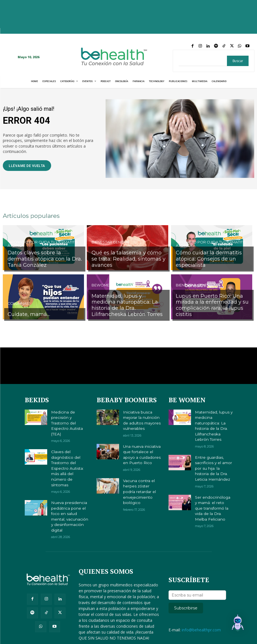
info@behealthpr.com (201, 602)
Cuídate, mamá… (26, 315)
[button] (240, 626)
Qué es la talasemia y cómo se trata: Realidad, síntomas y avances (128, 263)
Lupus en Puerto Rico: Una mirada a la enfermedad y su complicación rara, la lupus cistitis (212, 310)
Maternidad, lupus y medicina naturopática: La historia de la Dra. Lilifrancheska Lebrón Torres (128, 310)
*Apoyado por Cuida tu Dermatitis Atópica (41, 253)
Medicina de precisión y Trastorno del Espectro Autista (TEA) (70, 417)
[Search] (238, 61)
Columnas (18, 305)
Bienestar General (110, 251)
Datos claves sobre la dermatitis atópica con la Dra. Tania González (44, 263)
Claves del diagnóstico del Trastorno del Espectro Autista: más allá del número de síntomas (69, 450)
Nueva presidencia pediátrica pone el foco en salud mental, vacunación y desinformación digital (69, 487)
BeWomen (101, 295)
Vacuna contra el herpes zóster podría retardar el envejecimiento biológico (139, 487)
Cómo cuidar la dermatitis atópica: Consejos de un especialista (212, 263)
